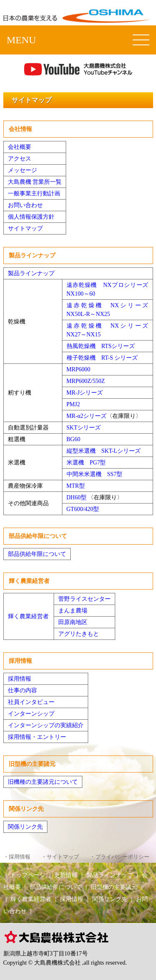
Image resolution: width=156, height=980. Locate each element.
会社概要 (20, 147)
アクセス (20, 159)
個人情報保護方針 (31, 217)
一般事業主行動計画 (34, 194)
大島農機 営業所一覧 (35, 182)
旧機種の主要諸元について (43, 782)
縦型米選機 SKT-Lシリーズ (104, 451)
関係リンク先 (25, 827)
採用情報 (20, 679)
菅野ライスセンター (84, 599)
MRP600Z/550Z (86, 381)
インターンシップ (31, 714)
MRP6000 (79, 369)
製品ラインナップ (31, 273)
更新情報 (66, 875)
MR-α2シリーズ (87, 416)
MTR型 (76, 486)
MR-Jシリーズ (85, 393)
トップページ (28, 875)
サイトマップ (25, 228)
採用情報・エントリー (37, 737)
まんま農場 (73, 611)
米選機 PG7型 (86, 463)
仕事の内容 (22, 690)
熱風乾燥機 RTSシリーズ (101, 346)
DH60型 (77, 497)
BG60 (73, 439)
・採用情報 (17, 857)
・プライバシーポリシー (120, 857)
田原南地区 (73, 622)
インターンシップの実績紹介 (46, 725)
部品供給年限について (37, 554)
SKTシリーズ (84, 428)
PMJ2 (73, 404)
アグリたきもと (79, 634)
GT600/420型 (83, 509)
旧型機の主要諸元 (114, 887)
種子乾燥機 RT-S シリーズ (102, 358)
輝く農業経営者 (28, 616)
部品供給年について (56, 887)
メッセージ (22, 170)
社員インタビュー (31, 702)
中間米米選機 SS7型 (95, 474)
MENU (21, 40)
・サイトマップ (60, 857)
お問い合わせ (25, 205)
